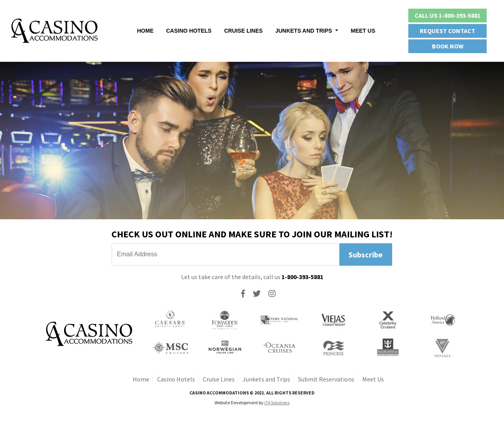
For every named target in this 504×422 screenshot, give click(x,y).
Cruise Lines (243, 31)
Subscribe (366, 254)
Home (145, 31)
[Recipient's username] (225, 254)
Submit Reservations (326, 379)
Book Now (448, 46)
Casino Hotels (189, 31)
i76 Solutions (277, 403)
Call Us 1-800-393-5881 (447, 15)
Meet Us (363, 31)
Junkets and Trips (266, 379)
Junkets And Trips (304, 31)
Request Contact (447, 31)
